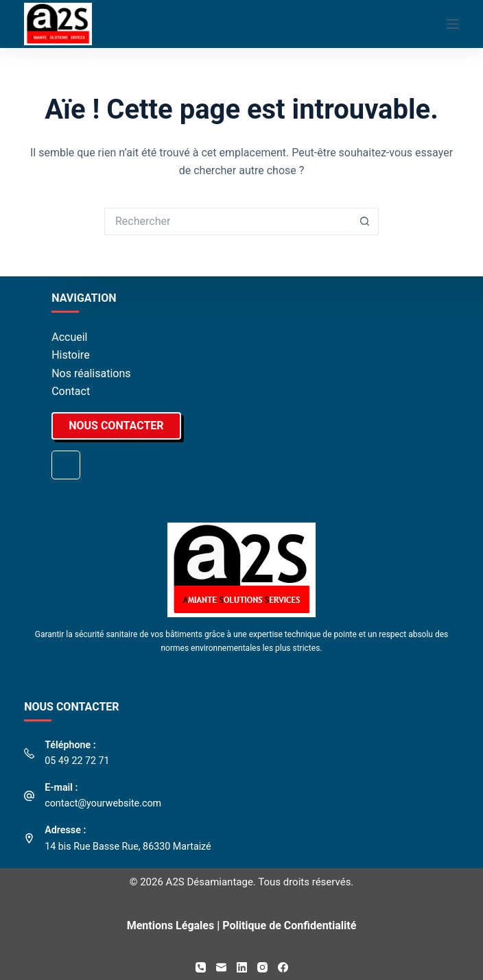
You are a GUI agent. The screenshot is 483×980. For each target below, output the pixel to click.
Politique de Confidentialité (289, 925)
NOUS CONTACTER (116, 426)
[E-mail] (221, 967)
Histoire (70, 355)
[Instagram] (262, 967)
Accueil (69, 337)
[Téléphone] (201, 967)
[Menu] (453, 24)
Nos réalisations (91, 373)
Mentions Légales (171, 925)
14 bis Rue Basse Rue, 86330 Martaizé (128, 846)
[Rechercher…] (228, 222)
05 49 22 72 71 (77, 761)
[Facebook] (283, 967)
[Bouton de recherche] (365, 222)
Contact (71, 391)
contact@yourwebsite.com (103, 803)
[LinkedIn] (242, 967)
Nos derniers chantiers (66, 465)
